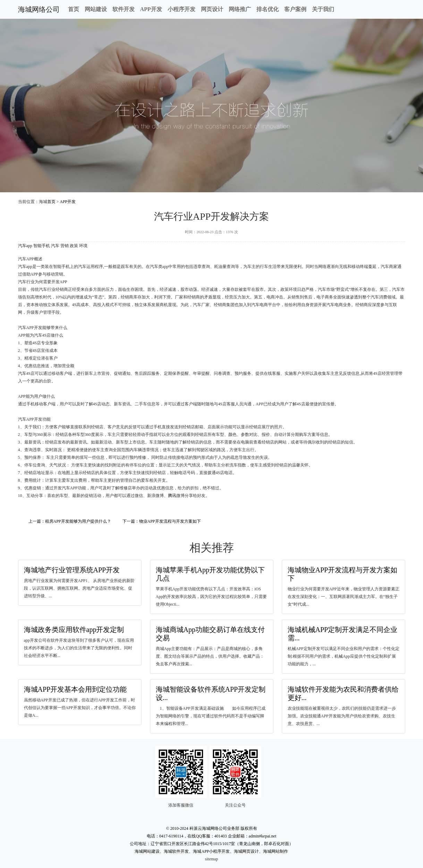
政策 (74, 246)
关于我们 (323, 9)
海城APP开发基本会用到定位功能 (75, 689)
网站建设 (96, 9)
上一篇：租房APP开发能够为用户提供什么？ (70, 521)
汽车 (55, 246)
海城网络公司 (39, 9)
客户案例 (295, 9)
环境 (83, 246)
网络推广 (240, 9)
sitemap (211, 859)
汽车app (25, 246)
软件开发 (124, 9)
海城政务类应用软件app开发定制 (74, 630)
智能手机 (42, 246)
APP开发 (151, 9)
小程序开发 (181, 9)
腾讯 (172, 496)
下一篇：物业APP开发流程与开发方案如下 (162, 521)
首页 (74, 9)
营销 (65, 246)
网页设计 (212, 9)
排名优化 (268, 9)
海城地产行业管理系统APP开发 (72, 570)
